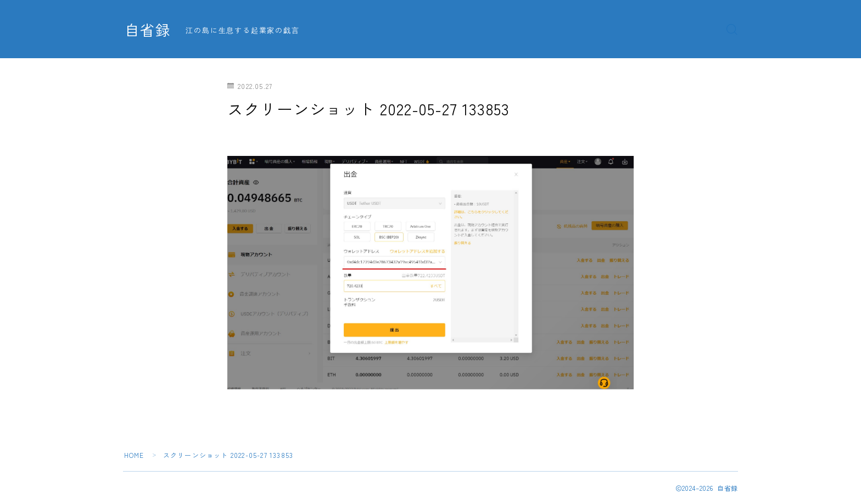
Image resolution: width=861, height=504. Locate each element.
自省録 (148, 30)
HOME (134, 455)
